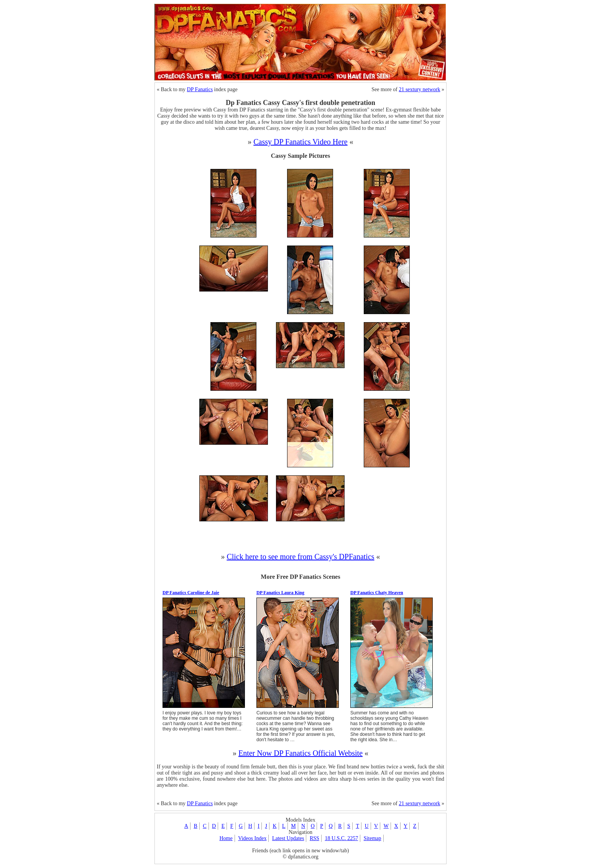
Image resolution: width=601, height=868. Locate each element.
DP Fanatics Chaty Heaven (377, 593)
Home (226, 838)
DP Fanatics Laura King (280, 593)
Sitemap (373, 838)
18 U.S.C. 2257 (341, 838)
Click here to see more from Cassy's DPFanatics (300, 557)
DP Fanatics (200, 89)
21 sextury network (419, 89)
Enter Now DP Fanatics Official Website (300, 753)
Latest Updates (288, 838)
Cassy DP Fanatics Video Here (300, 142)
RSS (314, 838)
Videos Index (252, 838)
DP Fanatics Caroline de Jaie (191, 593)
